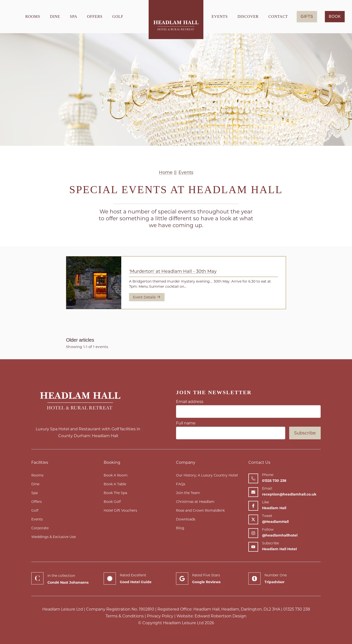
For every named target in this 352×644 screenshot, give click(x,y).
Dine (55, 16)
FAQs (181, 484)
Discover (248, 16)
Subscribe (305, 433)
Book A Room (116, 475)
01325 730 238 (297, 609)
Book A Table (115, 484)
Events (220, 16)
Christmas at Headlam (195, 502)
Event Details (147, 297)
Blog (180, 528)
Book (335, 16)
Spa (74, 16)
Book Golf (112, 502)
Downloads (186, 519)
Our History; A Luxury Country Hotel (207, 475)
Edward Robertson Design (220, 616)
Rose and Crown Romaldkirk (200, 510)
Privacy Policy (160, 616)
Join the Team (188, 493)
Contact (278, 16)
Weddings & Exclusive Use (54, 537)
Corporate (40, 528)
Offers (95, 16)
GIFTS (307, 16)
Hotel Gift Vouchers (120, 510)
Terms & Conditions (125, 616)
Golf (118, 16)
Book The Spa (115, 493)
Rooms (33, 16)
